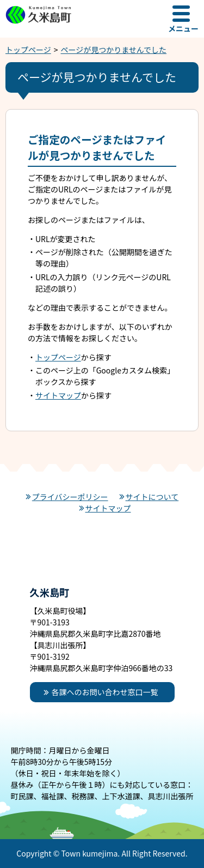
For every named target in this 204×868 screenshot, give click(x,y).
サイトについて (152, 497)
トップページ (28, 50)
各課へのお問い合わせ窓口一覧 (105, 692)
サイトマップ (58, 395)
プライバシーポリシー (70, 497)
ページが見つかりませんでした (114, 50)
